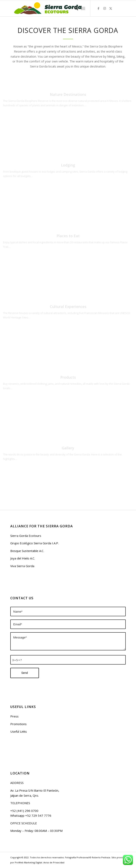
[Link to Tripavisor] (123, 8)
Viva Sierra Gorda (22, 566)
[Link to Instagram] (105, 8)
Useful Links (19, 731)
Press (14, 716)
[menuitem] (74, 8)
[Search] (74, 8)
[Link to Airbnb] (117, 8)
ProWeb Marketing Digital (28, 862)
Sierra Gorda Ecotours (26, 536)
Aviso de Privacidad (54, 862)
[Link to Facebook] (98, 8)
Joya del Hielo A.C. (23, 558)
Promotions (18, 724)
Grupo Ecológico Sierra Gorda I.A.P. (35, 543)
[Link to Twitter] (111, 8)
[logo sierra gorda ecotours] (56, 8)
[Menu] (83, 8)
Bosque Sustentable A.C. (27, 551)
